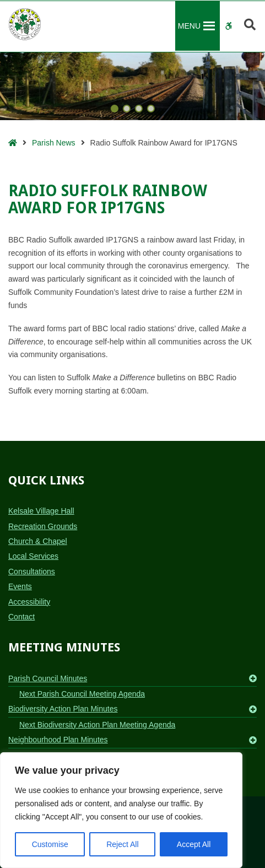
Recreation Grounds (43, 526)
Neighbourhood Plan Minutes (58, 740)
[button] (189, 26)
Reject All (122, 844)
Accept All (194, 844)
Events (20, 586)
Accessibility (29, 602)
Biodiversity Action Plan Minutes (63, 709)
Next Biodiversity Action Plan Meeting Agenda (97, 725)
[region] (121, 810)
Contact (21, 617)
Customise (50, 844)
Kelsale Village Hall (41, 511)
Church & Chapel (38, 541)
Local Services (33, 556)
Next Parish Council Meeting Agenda (82, 694)
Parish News (54, 143)
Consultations (32, 572)
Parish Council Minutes (48, 678)
